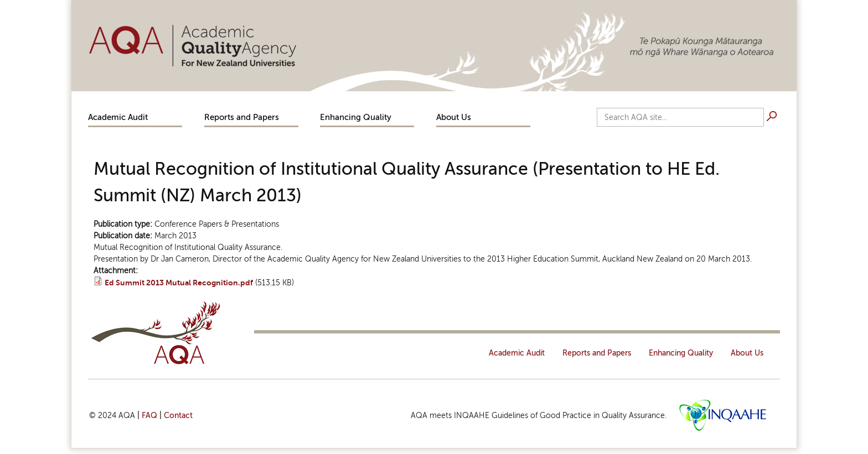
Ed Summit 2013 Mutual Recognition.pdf (179, 283)
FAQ (149, 416)
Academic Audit (118, 117)
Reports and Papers (242, 117)
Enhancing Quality (356, 117)
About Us (454, 117)
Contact (178, 416)
